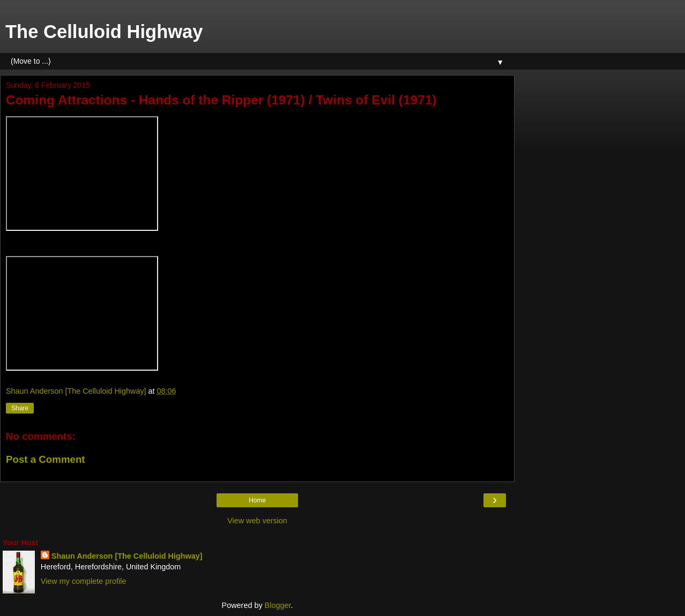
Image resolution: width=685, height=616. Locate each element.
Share (20, 408)
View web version (257, 521)
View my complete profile (84, 581)
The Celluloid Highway (104, 32)
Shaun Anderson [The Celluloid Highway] (127, 556)
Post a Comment (46, 459)
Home (257, 500)
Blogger (278, 605)
